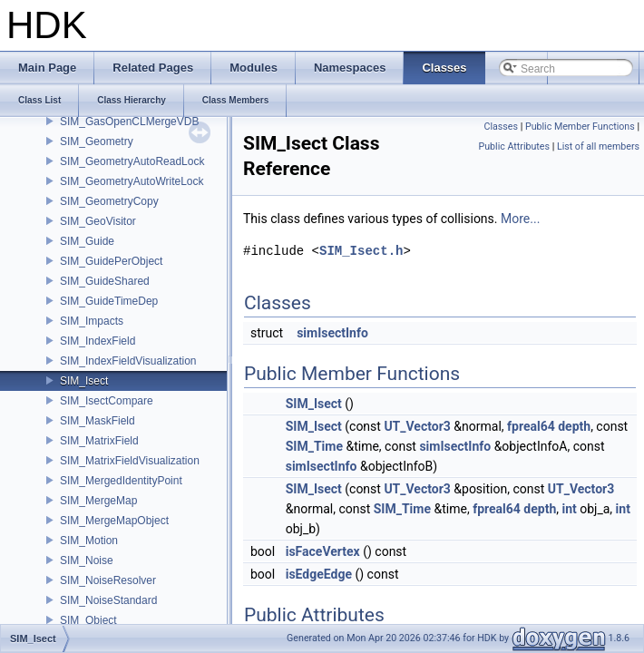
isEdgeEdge (319, 574)
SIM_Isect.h (361, 251)
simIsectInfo (332, 333)
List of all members (598, 146)
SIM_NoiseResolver (108, 580)
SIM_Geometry (97, 141)
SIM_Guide (87, 241)
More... (520, 219)
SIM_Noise (87, 560)
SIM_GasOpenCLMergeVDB (129, 122)
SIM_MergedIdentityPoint (121, 481)
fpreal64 (531, 426)
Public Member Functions (580, 127)
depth (574, 426)
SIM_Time (314, 446)
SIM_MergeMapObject (114, 521)
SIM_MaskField (98, 421)
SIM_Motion (89, 541)
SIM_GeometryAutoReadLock (132, 161)
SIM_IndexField (98, 341)
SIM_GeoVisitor (98, 221)
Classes (501, 127)
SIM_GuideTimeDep (109, 301)
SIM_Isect (84, 381)
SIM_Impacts (92, 321)
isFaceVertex (323, 551)
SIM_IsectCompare (107, 401)
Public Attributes (514, 146)
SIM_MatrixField (99, 441)
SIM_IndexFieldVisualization (128, 361)
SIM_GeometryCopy (109, 201)
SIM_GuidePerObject (111, 261)
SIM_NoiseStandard (108, 600)
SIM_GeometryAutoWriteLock (132, 181)
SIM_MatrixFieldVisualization (130, 461)
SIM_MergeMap (98, 501)
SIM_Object (88, 620)
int (569, 509)
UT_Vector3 (417, 426)
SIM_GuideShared (105, 281)
